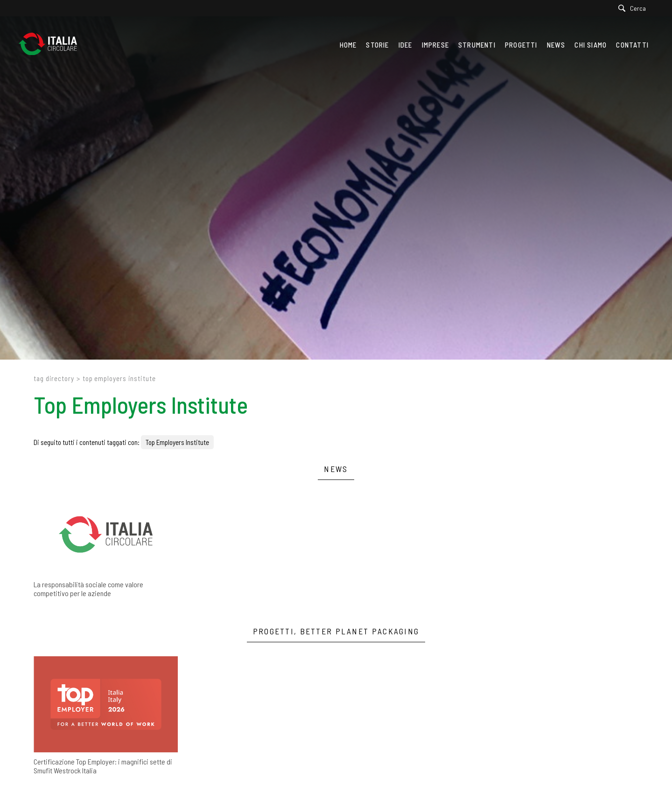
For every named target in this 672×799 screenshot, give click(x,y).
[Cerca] (634, 8)
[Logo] (52, 45)
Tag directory (54, 378)
